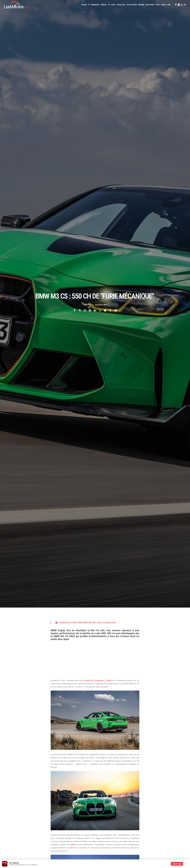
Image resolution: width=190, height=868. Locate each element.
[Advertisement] (95, 111)
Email (108, 743)
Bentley (136, 767)
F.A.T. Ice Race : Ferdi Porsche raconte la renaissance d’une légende (125, 840)
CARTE (163, 5)
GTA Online (61, 795)
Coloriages (133, 786)
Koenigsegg (165, 770)
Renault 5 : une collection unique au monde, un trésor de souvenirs (124, 837)
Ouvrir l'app (177, 864)
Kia (159, 770)
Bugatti (147, 767)
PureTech (101, 790)
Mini (165, 773)
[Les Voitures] (16, 5)
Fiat (122, 770)
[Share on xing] (110, 37)
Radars (141, 5)
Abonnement (19, 771)
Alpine (115, 767)
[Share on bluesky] (105, 37)
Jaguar (150, 770)
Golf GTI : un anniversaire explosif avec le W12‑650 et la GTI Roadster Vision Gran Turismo (134, 850)
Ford (126, 770)
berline (73, 298)
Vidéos (103, 5)
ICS (58, 816)
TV (109, 5)
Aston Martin (123, 767)
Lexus (124, 773)
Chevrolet (159, 767)
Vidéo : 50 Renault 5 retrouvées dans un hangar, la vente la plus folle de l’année (41, 844)
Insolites (121, 5)
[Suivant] (143, 728)
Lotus (129, 773)
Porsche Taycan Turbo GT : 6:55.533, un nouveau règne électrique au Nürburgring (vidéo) (45, 850)
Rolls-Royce (132, 776)
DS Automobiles (108, 770)
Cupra (172, 767)
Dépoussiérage (62, 799)
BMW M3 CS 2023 (75, 699)
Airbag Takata (170, 786)
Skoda (144, 776)
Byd (152, 767)
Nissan (170, 773)
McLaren (148, 773)
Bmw (142, 767)
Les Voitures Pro (63, 771)
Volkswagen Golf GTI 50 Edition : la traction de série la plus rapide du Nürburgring (42, 847)
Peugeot (111, 776)
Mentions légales (20, 784)
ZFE (140, 786)
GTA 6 (59, 786)
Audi (130, 767)
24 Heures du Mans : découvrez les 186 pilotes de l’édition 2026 (36, 853)
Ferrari (117, 770)
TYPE (158, 5)
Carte (16, 767)
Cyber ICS (60, 807)
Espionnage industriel (65, 803)
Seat (139, 776)
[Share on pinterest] (90, 37)
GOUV (154, 786)
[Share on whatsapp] (100, 37)
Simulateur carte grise (105, 786)
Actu (113, 5)
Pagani (104, 776)
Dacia (99, 770)
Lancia (110, 773)
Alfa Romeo (108, 767)
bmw (53, 699)
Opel (99, 776)
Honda (131, 770)
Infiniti (144, 770)
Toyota (161, 776)
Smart (150, 776)
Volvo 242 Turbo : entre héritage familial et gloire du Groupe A (122, 853)
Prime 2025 (160, 786)
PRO (169, 5)
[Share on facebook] (75, 37)
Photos (53, 687)
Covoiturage (146, 786)
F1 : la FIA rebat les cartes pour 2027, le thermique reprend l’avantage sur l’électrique (43, 840)
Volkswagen (169, 776)
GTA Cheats (61, 790)
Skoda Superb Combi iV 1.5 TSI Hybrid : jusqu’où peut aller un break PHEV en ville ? (43, 837)
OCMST (59, 812)
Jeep (155, 770)
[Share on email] (115, 37)
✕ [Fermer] (186, 864)
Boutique (150, 5)
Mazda (142, 773)
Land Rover (117, 773)
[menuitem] (84, 5)
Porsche (118, 776)
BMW (109, 134)
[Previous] (47, 728)
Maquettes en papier (121, 786)
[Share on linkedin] (95, 37)
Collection (132, 5)
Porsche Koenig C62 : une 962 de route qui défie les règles (121, 847)
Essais (84, 5)
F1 (89, 5)
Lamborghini (102, 773)
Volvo (100, 780)
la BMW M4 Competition (94, 134)
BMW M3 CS (62, 699)
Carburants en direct (113, 790)
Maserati (136, 773)
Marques (95, 5)
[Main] (95, 728)
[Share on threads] (85, 37)
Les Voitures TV (63, 767)
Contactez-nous (20, 780)
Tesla (155, 776)
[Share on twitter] (80, 37)
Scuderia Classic (63, 780)
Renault (124, 776)
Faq (15, 776)
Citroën (166, 767)
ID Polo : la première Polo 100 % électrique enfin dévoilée (120, 844)
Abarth (100, 767)
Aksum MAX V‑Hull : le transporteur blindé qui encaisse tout (121, 834)
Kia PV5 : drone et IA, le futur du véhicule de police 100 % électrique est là (40, 834)
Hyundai (138, 770)
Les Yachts (61, 776)
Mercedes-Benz (158, 773)
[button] (176, 5)
